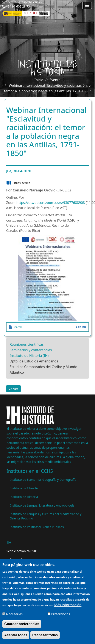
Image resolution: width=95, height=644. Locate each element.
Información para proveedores (28, 560)
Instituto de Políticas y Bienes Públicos (37, 527)
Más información (68, 608)
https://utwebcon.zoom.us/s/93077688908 (51, 203)
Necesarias (14, 617)
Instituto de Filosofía (24, 488)
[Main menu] (87, 5)
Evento (55, 80)
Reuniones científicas (27, 344)
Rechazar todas (45, 638)
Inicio (39, 80)
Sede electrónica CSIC (22, 551)
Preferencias (61, 617)
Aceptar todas (16, 638)
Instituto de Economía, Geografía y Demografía (43, 480)
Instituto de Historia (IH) (29, 356)
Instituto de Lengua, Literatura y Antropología (42, 505)
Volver (13, 389)
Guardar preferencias (22, 627)
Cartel (18, 327)
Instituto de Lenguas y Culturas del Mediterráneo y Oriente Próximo (46, 516)
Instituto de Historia (24, 497)
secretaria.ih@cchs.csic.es (24, 2)
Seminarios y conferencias (31, 350)
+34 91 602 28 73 (18, 6)
